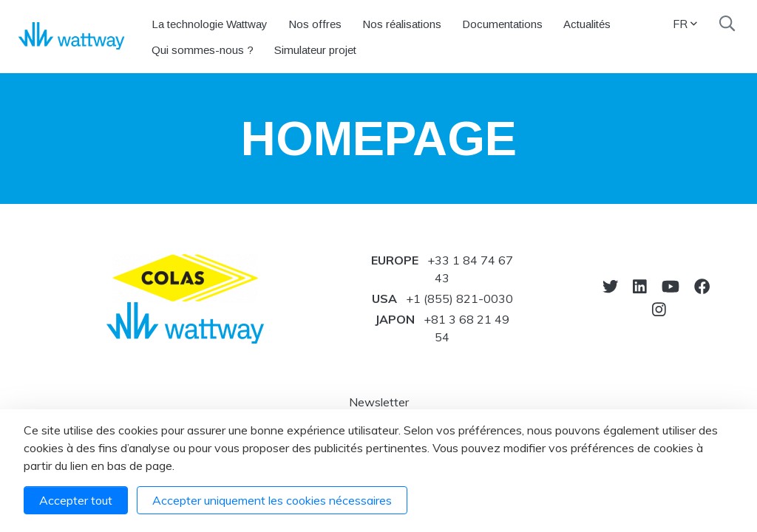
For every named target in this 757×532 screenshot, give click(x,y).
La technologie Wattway (210, 24)
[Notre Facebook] (702, 286)
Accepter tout (76, 500)
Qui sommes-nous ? (203, 50)
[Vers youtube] (671, 286)
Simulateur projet (315, 50)
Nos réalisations (402, 24)
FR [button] (685, 24)
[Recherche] (727, 24)
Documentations (502, 24)
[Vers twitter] (610, 286)
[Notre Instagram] (659, 309)
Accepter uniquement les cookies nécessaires (272, 500)
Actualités (587, 24)
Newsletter (379, 402)
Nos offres (315, 24)
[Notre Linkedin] (640, 286)
